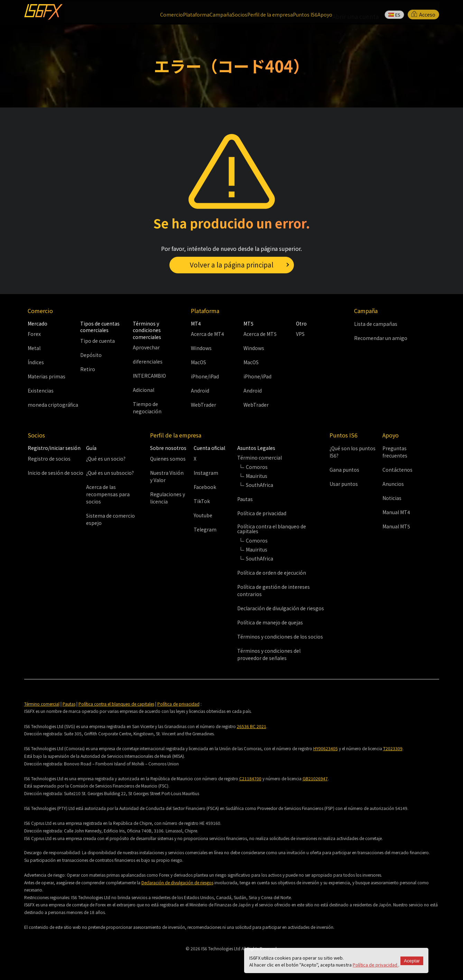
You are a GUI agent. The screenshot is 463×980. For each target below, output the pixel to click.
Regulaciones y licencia (168, 498)
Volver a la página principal (232, 264)
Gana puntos (344, 470)
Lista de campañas (376, 324)
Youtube (203, 515)
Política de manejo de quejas (270, 622)
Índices (36, 362)
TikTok (202, 501)
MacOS (198, 362)
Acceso (423, 12)
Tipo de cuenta (98, 341)
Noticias (392, 498)
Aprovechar (146, 348)
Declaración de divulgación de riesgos (281, 608)
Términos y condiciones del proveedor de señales (269, 654)
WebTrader (203, 405)
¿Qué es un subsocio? (110, 473)
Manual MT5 (396, 527)
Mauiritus (257, 476)
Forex (34, 334)
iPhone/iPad (205, 376)
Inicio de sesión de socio (55, 473)
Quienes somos (168, 459)
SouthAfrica (260, 558)
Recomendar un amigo (381, 338)
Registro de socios (49, 459)
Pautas (245, 499)
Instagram (206, 473)
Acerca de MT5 (260, 334)
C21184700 (250, 778)
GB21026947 (315, 778)
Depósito (91, 355)
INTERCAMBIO (149, 376)
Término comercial (42, 704)
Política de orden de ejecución (272, 573)
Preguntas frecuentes (395, 452)
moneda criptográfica (53, 405)
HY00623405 (326, 749)
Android (200, 390)
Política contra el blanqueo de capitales (116, 704)
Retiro (88, 369)
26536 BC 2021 (252, 726)
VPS (300, 334)
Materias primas (47, 376)
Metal (34, 348)
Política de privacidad (376, 965)
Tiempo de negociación (147, 408)
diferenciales (148, 362)
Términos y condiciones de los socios (280, 637)
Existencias (41, 390)
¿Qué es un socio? (106, 459)
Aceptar (412, 961)
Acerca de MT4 (207, 334)
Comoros (257, 467)
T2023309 (393, 749)
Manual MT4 (396, 512)
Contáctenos (397, 470)
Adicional (143, 390)
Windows (201, 348)
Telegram (205, 529)
